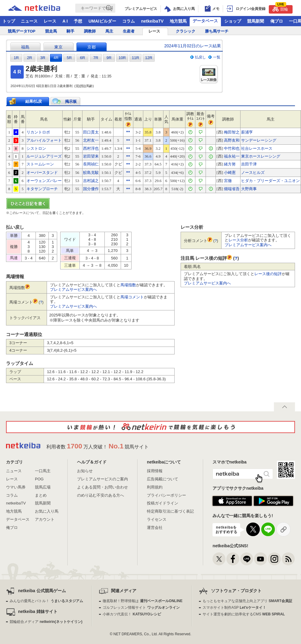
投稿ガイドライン (163, 503)
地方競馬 (178, 21)
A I (65, 21)
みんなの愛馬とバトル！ (46, 601)
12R (149, 58)
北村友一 (91, 140)
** (128, 132)
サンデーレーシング (259, 140)
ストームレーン (40, 164)
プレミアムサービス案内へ (73, 289)
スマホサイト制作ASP (234, 608)
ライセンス (157, 519)
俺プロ (277, 21)
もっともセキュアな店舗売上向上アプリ (247, 601)
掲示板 (71, 101)
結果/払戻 (34, 101)
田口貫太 (91, 132)
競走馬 (51, 31)
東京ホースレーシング (261, 156)
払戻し (200, 57)
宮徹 (228, 181)
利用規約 (155, 487)
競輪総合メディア (46, 622)
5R (69, 58)
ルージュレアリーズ (44, 156)
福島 (25, 47)
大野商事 (249, 189)
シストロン (36, 148)
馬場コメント (132, 297)
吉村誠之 (91, 181)
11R (135, 58)
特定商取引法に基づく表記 (170, 511)
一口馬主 (43, 471)
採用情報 (155, 471)
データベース (205, 21)
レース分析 (238, 240)
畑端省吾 (232, 189)
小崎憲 (230, 173)
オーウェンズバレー (44, 181)
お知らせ (85, 471)
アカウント (45, 519)
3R (43, 58)
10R (122, 58)
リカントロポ (38, 132)
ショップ (233, 21)
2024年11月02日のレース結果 (193, 46)
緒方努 (230, 164)
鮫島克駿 (91, 173)
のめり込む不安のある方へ (101, 495)
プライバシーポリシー (166, 495)
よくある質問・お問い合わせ (102, 487)
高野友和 (232, 140)
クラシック (186, 31)
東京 (58, 47)
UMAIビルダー (102, 21)
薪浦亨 (247, 132)
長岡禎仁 (91, 164)
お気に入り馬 (47, 511)
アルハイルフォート (44, 140)
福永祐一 (232, 156)
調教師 (90, 31)
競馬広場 (43, 487)
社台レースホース (257, 148)
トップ (9, 21)
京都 (92, 47)
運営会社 (155, 528)
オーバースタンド (42, 173)
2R (30, 58)
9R (109, 58)
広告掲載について (163, 479)
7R (96, 58)
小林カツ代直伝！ (132, 614)
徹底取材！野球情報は (143, 601)
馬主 (109, 31)
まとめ (41, 495)
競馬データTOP (22, 31)
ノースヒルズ (253, 173)
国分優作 (91, 189)
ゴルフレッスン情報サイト (141, 608)
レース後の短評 (268, 274)
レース (50, 21)
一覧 (217, 57)
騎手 (70, 31)
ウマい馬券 (16, 487)
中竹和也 (232, 148)
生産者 (129, 31)
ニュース (29, 21)
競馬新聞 (256, 21)
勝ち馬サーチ (217, 31)
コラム (129, 21)
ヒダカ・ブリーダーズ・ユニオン (270, 181)
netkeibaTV (152, 21)
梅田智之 (232, 132)
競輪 (280, 8)
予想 (78, 21)
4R (56, 58)
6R (83, 58)
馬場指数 (128, 285)
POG (39, 479)
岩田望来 (91, 156)
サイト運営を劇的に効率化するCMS (244, 614)
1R (16, 58)
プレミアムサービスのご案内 (102, 479)
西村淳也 (91, 148)
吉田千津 (249, 164)
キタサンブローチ (42, 189)
